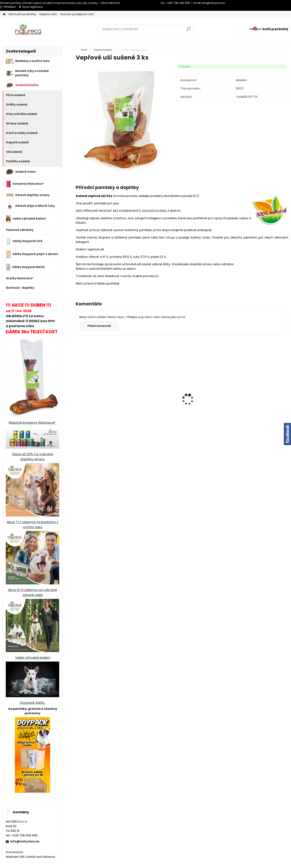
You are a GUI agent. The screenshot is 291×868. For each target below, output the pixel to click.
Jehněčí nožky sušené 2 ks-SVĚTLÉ (151, 418)
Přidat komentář (99, 326)
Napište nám (48, 14)
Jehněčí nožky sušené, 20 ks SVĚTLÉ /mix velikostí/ (257, 418)
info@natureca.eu (214, 3)
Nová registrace (33, 7)
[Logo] (28, 29)
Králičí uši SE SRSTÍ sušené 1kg (206, 425)
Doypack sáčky (33, 703)
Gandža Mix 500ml (92, 424)
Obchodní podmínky (22, 14)
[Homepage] (4, 14)
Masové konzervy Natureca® (32, 423)
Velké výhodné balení (33, 658)
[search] (189, 30)
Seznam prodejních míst (77, 14)
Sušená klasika (103, 50)
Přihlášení (10, 7)
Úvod (84, 50)
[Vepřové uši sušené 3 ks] (121, 120)
